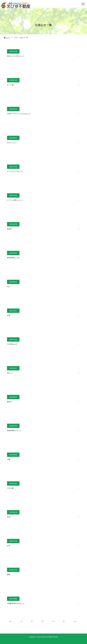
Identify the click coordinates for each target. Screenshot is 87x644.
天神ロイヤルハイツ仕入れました (19, 114)
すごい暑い (11, 85)
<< (10, 621)
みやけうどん (12, 143)
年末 (9, 546)
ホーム (7, 38)
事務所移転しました (14, 430)
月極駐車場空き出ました (16, 603)
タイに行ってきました (15, 171)
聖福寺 (9, 229)
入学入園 (10, 488)
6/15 (9, 287)
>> (75, 621)
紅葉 (9, 315)
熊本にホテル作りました (16, 56)
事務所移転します (13, 258)
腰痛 (9, 574)
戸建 (9, 459)
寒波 (9, 517)
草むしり (10, 373)
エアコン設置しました (15, 200)
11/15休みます (12, 344)
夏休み (9, 402)
